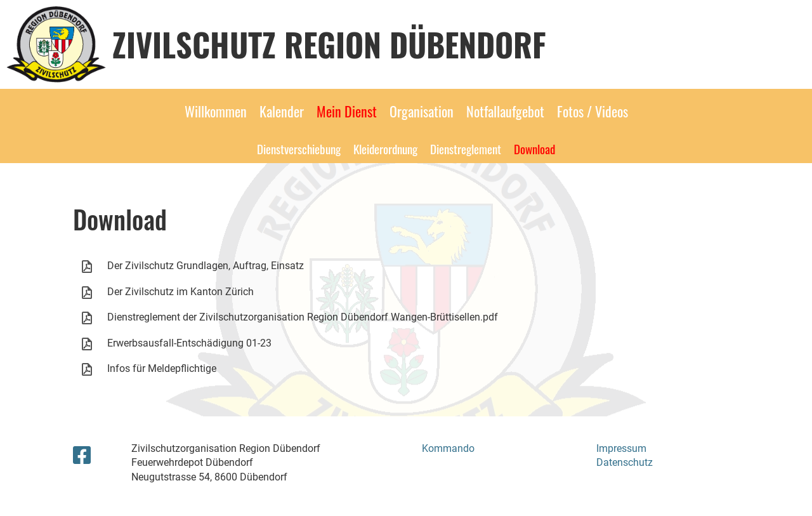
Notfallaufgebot (505, 111)
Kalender (282, 111)
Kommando (448, 448)
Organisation (422, 111)
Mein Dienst (347, 111)
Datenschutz (625, 462)
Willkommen (216, 111)
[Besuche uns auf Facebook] (82, 456)
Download (534, 149)
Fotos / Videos (593, 111)
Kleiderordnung (385, 149)
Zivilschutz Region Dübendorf (329, 44)
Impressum (621, 448)
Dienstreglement (466, 149)
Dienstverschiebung (299, 149)
